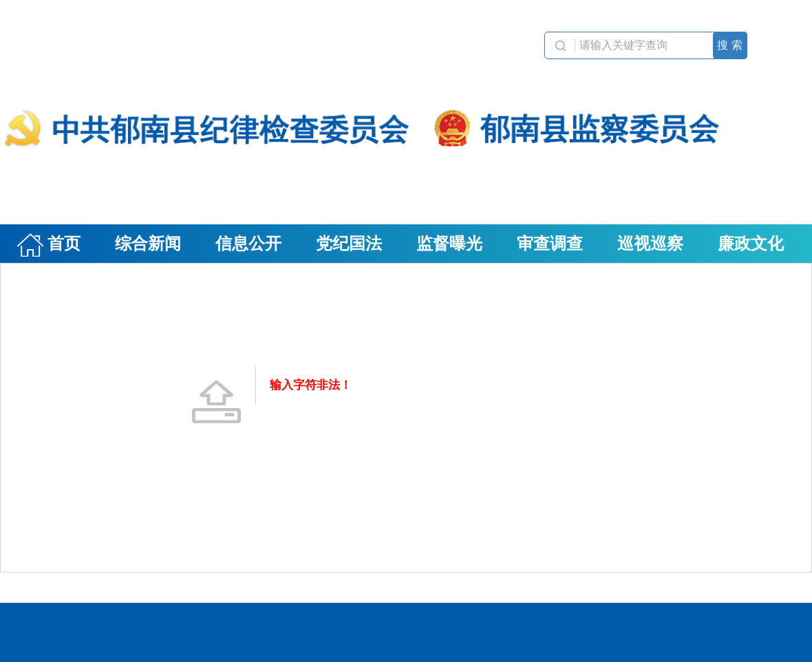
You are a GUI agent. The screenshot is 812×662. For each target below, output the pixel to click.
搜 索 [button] (729, 45)
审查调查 (550, 244)
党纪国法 (349, 244)
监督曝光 (449, 244)
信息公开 (248, 244)
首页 (49, 245)
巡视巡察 (650, 244)
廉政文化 (751, 244)
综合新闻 (148, 244)
